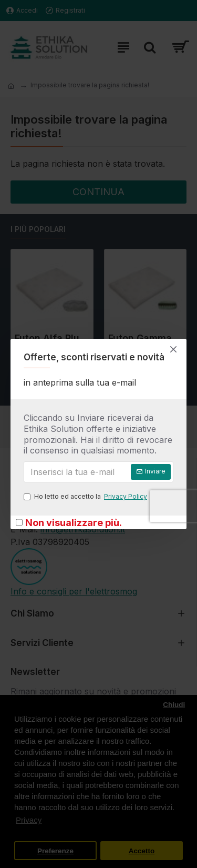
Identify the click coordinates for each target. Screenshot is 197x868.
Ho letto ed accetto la (86, 497)
